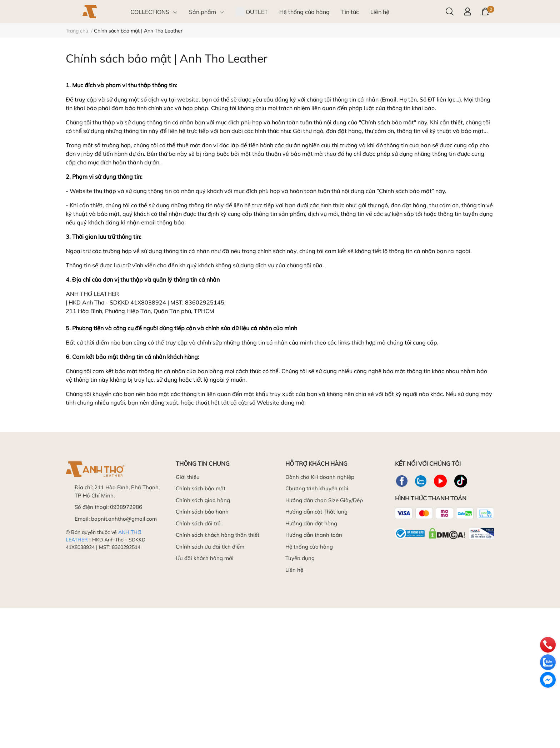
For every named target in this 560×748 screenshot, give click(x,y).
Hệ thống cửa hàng (309, 547)
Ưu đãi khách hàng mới (205, 558)
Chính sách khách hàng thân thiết (217, 535)
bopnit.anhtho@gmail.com (124, 519)
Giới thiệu (188, 477)
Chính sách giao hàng (203, 500)
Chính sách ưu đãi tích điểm (210, 547)
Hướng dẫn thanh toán (314, 535)
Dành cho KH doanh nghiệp (320, 477)
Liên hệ (294, 570)
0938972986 (126, 507)
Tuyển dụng (300, 558)
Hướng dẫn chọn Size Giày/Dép (324, 500)
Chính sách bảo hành (202, 512)
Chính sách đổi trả (198, 523)
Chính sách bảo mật (201, 488)
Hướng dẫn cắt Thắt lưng (316, 512)
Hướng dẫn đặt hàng (311, 523)
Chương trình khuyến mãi (317, 488)
